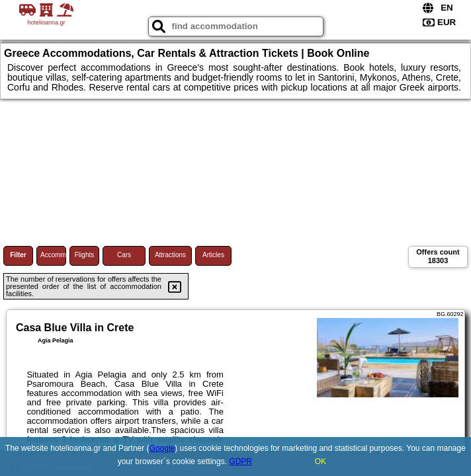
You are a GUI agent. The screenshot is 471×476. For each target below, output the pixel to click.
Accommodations (53, 255)
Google (162, 448)
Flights (84, 255)
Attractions (170, 255)
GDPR (240, 461)
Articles (213, 255)
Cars (124, 255)
